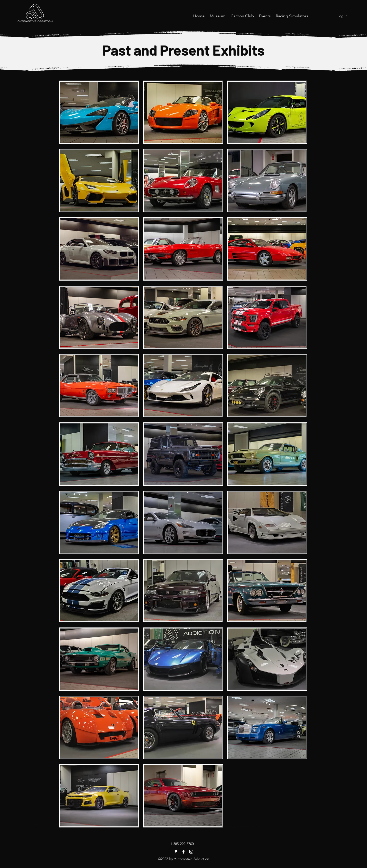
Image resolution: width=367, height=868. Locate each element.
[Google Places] (176, 852)
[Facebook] (183, 852)
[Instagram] (191, 852)
